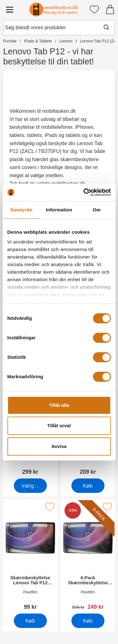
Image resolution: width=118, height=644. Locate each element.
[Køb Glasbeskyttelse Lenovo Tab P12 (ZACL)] (88, 486)
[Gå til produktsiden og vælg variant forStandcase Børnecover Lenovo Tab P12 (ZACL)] (30, 486)
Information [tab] (59, 210)
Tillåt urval (59, 426)
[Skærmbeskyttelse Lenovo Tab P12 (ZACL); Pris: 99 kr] (30, 557)
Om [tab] (97, 210)
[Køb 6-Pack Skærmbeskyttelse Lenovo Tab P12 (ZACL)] (88, 621)
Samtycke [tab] (21, 210)
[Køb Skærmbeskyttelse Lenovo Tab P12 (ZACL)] (30, 621)
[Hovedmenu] (9, 9)
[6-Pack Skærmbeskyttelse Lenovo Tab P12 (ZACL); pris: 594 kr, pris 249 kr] (88, 557)
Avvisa (59, 446)
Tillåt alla (59, 405)
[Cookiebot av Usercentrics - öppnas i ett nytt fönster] (84, 192)
